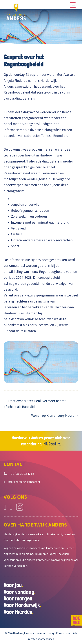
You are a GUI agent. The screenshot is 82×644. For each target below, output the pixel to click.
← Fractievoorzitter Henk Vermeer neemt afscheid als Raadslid (35, 404)
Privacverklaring (45, 633)
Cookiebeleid (64, 633)
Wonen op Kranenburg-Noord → (55, 416)
